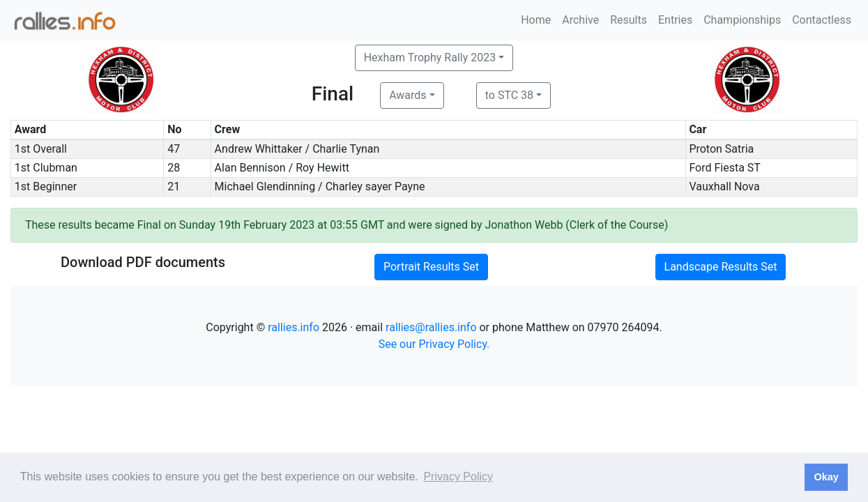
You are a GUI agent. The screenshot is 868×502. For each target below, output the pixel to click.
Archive (580, 20)
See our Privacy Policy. (434, 344)
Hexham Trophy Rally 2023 (430, 58)
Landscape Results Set (721, 267)
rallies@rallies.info (431, 327)
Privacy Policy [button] (458, 477)
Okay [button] (826, 477)
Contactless (822, 20)
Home (536, 20)
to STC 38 (509, 95)
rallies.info (294, 327)
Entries (675, 20)
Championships (742, 20)
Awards (408, 95)
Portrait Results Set (431, 267)
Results (629, 20)
